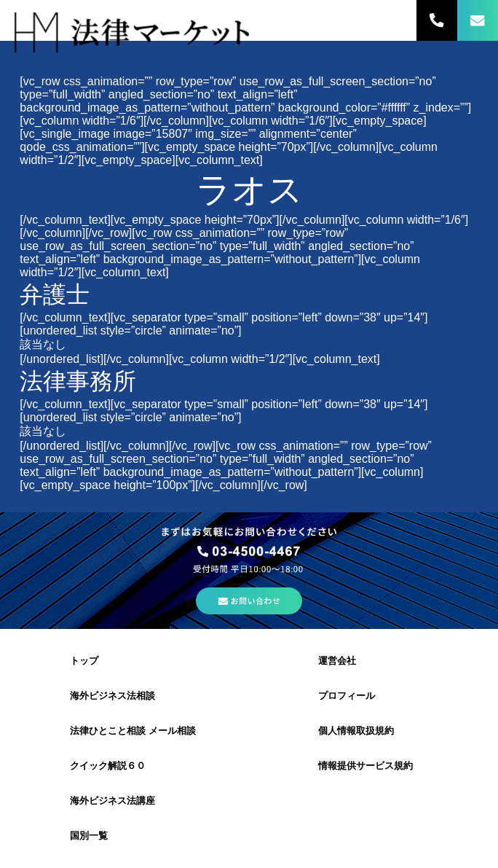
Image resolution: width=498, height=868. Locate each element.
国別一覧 (89, 836)
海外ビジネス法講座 (112, 801)
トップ (84, 661)
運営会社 (337, 661)
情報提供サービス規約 (365, 766)
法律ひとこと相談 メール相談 (133, 731)
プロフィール (347, 696)
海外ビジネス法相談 (112, 696)
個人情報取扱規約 (356, 731)
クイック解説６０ (108, 766)
